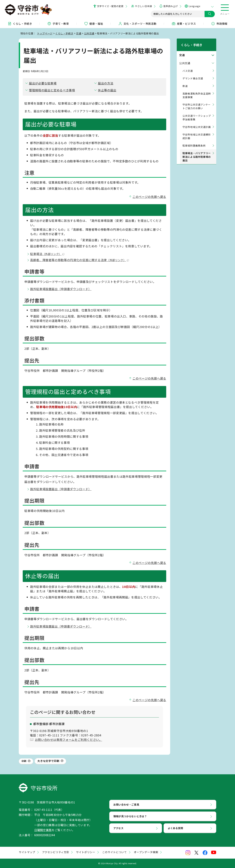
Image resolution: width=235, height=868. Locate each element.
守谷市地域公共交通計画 (197, 123)
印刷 (24, 761)
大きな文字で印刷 (48, 761)
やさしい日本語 (143, 6)
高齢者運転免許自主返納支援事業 (197, 91)
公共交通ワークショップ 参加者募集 (197, 113)
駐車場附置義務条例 (194, 141)
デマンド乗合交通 (193, 74)
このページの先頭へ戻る (149, 197)
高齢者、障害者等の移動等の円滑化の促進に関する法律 (79, 260)
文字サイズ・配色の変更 (110, 6)
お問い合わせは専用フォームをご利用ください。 (69, 740)
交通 (79, 33)
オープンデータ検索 (146, 852)
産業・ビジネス (184, 24)
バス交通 (188, 66)
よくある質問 (175, 828)
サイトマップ (27, 852)
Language (194, 6)
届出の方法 (106, 83)
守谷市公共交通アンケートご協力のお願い (197, 102)
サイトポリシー (86, 852)
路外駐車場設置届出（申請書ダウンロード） (61, 289)
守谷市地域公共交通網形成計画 (197, 132)
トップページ (45, 33)
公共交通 (89, 33)
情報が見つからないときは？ (130, 816)
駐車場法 (47, 254)
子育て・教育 (58, 24)
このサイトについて (115, 852)
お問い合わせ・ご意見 (126, 804)
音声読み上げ (170, 6)
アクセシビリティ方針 (56, 852)
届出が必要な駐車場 (43, 83)
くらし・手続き (20, 24)
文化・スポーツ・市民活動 (137, 24)
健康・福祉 (94, 24)
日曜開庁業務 (43, 830)
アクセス (118, 828)
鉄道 (185, 82)
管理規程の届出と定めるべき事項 (52, 90)
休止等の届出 (107, 90)
